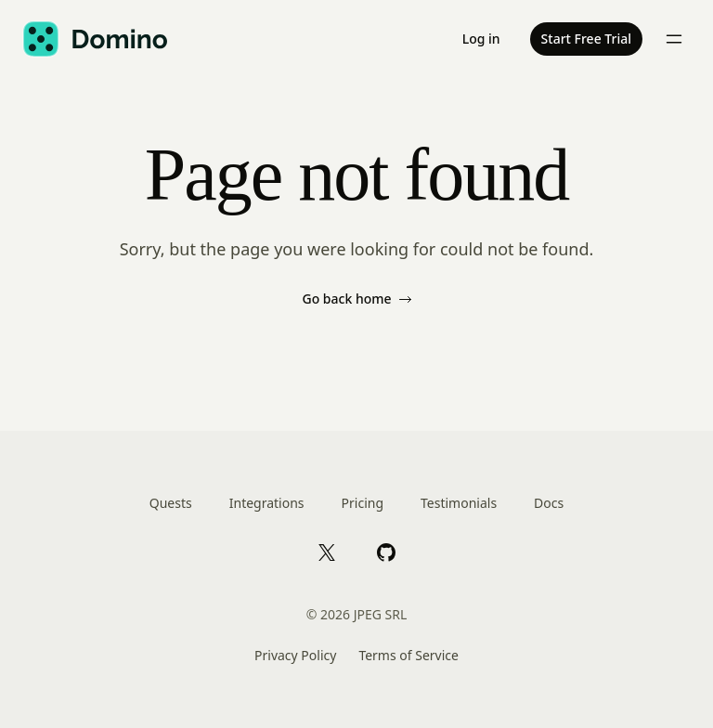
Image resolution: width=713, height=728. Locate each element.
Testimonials (459, 503)
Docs (549, 503)
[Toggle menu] (674, 39)
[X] (327, 552)
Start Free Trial (586, 39)
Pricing (363, 503)
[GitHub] (386, 552)
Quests (171, 503)
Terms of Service (408, 655)
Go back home (356, 299)
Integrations (267, 503)
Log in (481, 39)
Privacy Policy (295, 655)
